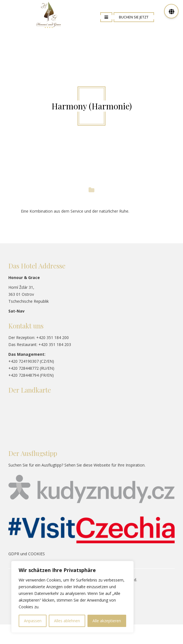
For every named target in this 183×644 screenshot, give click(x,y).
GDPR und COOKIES (27, 554)
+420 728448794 (24, 375)
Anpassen (33, 621)
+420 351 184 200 (53, 337)
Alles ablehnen (67, 621)
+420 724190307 (24, 361)
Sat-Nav (16, 311)
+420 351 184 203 (55, 344)
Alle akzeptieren (107, 621)
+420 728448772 (24, 368)
